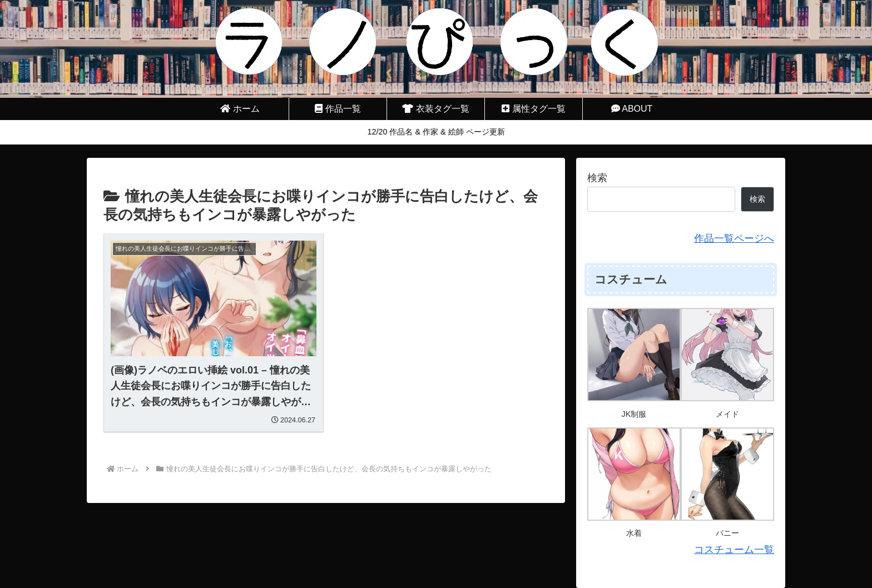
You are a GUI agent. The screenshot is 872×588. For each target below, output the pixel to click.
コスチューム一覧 (734, 550)
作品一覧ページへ (734, 238)
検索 (597, 178)
